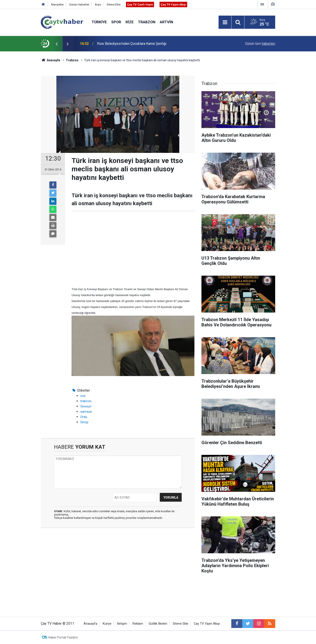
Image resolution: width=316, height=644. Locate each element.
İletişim (122, 624)
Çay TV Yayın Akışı (173, 5)
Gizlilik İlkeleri (158, 624)
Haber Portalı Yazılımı (63, 637)
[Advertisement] (133, 249)
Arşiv (98, 5)
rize (83, 396)
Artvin (166, 22)
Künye (107, 624)
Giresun (86, 406)
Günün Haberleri (79, 5)
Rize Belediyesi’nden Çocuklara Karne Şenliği (132, 44)
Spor (116, 22)
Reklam (138, 624)
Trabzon (147, 22)
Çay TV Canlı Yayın (140, 5)
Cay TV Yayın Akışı (207, 624)
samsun (86, 412)
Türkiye (99, 22)
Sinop (84, 422)
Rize (130, 22)
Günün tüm (260, 44)
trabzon (86, 401)
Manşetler (57, 5)
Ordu (84, 417)
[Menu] (225, 22)
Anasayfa (90, 624)
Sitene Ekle (114, 5)
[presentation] (57, 44)
